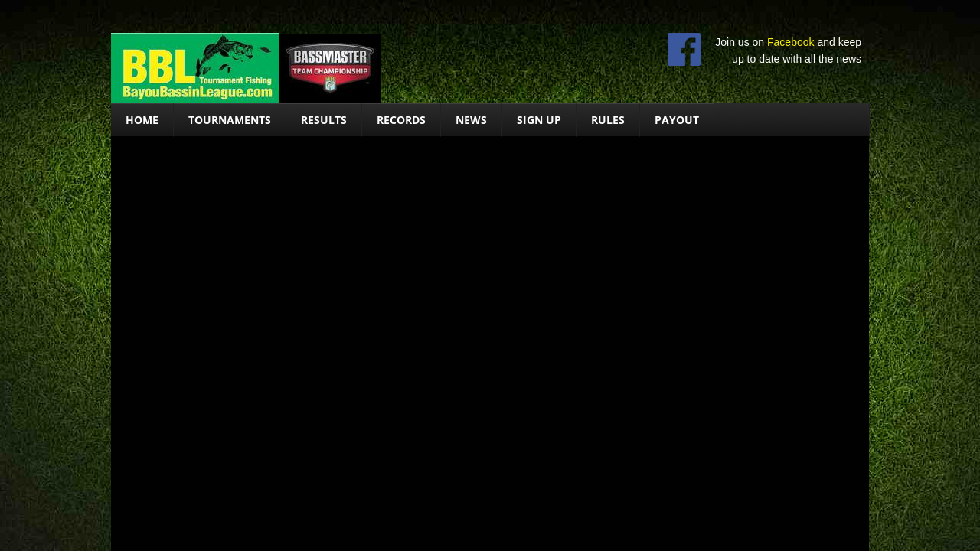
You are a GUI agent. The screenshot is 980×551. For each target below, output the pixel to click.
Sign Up (539, 120)
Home (142, 120)
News (471, 120)
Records (401, 120)
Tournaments (230, 120)
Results (324, 120)
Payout (677, 120)
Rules (608, 120)
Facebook (791, 42)
